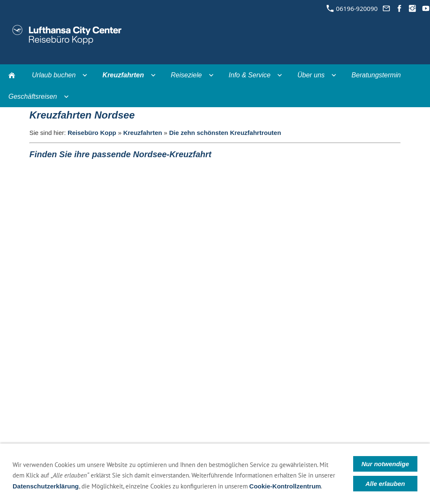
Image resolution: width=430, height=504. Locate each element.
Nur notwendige (385, 464)
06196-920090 (352, 8)
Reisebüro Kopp (92, 133)
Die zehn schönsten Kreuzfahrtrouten (225, 133)
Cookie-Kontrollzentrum (285, 486)
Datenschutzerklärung (46, 486)
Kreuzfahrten (143, 133)
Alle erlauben (385, 484)
